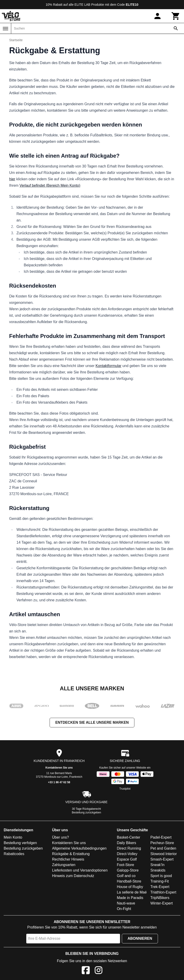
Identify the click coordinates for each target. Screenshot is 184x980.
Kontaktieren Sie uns (59, 768)
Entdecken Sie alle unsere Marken (92, 722)
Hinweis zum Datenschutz (73, 876)
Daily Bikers (126, 843)
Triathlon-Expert (163, 892)
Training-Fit (160, 881)
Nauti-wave (126, 903)
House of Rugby (130, 887)
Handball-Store (129, 881)
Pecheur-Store (162, 843)
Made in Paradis (130, 898)
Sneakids (158, 870)
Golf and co (126, 876)
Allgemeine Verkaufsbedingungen (79, 848)
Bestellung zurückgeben (86, 813)
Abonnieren (140, 938)
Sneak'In (157, 865)
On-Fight (124, 909)
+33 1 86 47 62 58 (59, 782)
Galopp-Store (128, 870)
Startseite (16, 40)
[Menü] (5, 29)
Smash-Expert (162, 859)
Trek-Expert (160, 887)
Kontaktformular (108, 366)
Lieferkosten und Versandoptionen (80, 870)
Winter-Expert (162, 903)
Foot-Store (125, 865)
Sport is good (161, 876)
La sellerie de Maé (132, 892)
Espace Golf (127, 859)
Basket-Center (128, 837)
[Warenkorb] (176, 16)
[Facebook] (86, 971)
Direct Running (129, 848)
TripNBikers (160, 898)
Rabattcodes (14, 854)
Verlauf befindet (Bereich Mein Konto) (50, 185)
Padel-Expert (161, 837)
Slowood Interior (164, 854)
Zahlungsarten (64, 865)
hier (12, 179)
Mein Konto (13, 837)
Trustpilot (125, 789)
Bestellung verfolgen (20, 843)
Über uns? (61, 837)
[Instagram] (99, 971)
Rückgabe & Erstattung (71, 854)
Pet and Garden (163, 848)
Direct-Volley (127, 854)
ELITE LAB (82, 5)
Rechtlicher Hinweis (68, 859)
